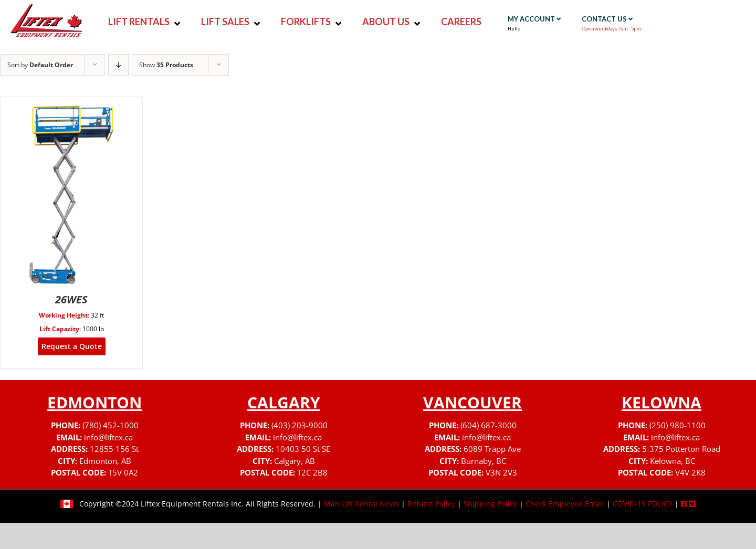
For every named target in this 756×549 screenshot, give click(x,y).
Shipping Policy (490, 504)
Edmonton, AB (105, 461)
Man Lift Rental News (361, 504)
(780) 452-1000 (111, 425)
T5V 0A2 (123, 472)
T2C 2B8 (312, 472)
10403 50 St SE (303, 449)
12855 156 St (114, 449)
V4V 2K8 (690, 472)
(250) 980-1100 (678, 425)
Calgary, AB (295, 461)
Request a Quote (72, 346)
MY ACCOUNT (534, 19)
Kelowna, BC (673, 461)
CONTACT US (607, 19)
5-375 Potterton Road (681, 449)
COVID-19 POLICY (643, 504)
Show (166, 65)
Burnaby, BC (484, 461)
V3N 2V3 (501, 472)
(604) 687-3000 (489, 425)
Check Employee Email (565, 504)
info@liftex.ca (108, 437)
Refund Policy (431, 504)
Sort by (40, 65)
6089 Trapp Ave (492, 449)
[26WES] (71, 104)
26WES (71, 299)
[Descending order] (118, 65)
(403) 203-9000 (300, 425)
